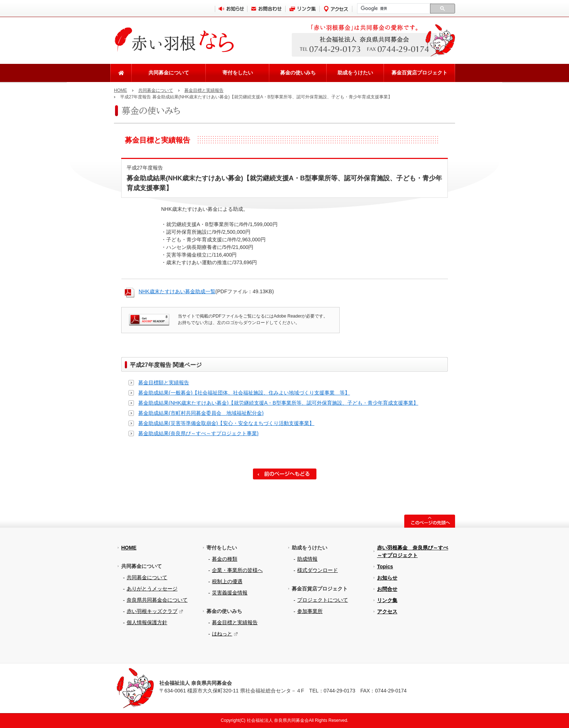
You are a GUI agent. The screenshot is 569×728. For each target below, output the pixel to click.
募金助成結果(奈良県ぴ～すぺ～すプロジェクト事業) (198, 433)
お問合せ (387, 589)
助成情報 (307, 559)
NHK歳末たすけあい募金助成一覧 (177, 291)
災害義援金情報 (230, 593)
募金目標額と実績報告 (164, 383)
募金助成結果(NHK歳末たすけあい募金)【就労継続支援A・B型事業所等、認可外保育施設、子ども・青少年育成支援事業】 (278, 403)
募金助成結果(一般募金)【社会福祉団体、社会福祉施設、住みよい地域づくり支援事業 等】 (244, 393)
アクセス (387, 612)
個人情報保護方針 (147, 622)
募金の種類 (225, 559)
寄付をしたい (238, 73)
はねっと (222, 634)
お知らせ (387, 578)
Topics (385, 567)
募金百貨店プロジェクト (419, 73)
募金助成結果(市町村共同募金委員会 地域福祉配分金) (201, 413)
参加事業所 (310, 611)
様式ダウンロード (318, 570)
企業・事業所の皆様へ (237, 570)
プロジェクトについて (323, 600)
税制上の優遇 (227, 581)
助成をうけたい (355, 73)
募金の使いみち (298, 73)
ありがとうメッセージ (152, 589)
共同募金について (169, 73)
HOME (120, 90)
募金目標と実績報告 (204, 90)
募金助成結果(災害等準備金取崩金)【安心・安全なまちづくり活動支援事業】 (226, 423)
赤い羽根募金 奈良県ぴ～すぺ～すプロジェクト (413, 551)
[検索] (394, 9)
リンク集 (387, 600)
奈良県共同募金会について (157, 600)
